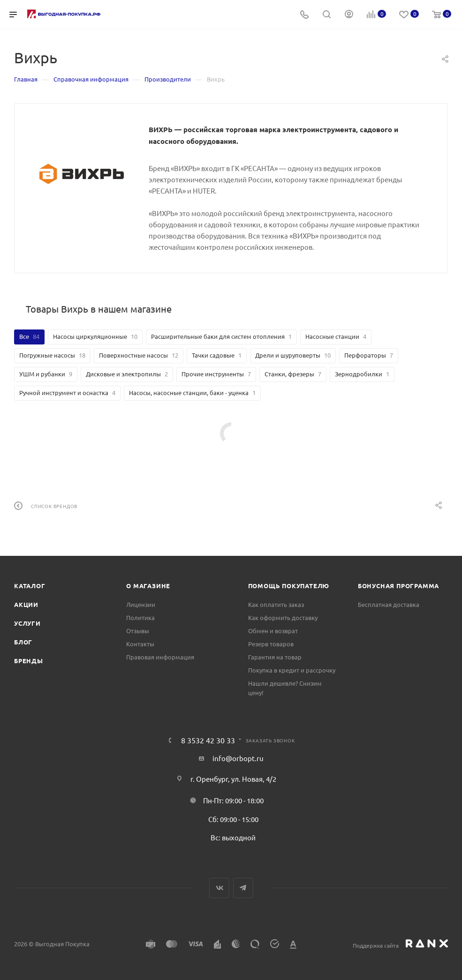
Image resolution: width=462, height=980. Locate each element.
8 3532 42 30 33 (208, 740)
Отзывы (138, 631)
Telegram (243, 888)
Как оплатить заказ (276, 604)
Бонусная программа (398, 586)
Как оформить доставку (283, 617)
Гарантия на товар (275, 657)
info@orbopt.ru (238, 758)
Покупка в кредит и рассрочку (292, 670)
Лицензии (141, 604)
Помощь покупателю (289, 586)
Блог (23, 642)
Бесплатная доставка (389, 604)
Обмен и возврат (273, 631)
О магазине (148, 586)
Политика (140, 617)
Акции (26, 604)
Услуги (27, 623)
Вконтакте (219, 888)
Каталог (30, 586)
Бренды (29, 661)
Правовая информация (160, 657)
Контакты (140, 644)
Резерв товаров (271, 644)
